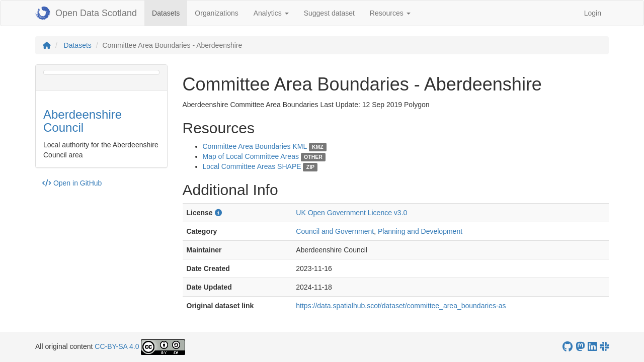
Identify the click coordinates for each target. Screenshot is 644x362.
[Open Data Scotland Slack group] (604, 347)
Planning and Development (420, 231)
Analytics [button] (271, 13)
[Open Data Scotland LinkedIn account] (592, 347)
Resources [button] (390, 13)
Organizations (216, 13)
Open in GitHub (72, 183)
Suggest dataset (329, 13)
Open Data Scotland (86, 13)
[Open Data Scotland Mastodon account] (580, 347)
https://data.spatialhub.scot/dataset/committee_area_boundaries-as (401, 306)
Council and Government (335, 231)
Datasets (170, 12)
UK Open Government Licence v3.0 (351, 213)
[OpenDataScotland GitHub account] (568, 347)
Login (593, 13)
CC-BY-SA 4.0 (117, 346)
